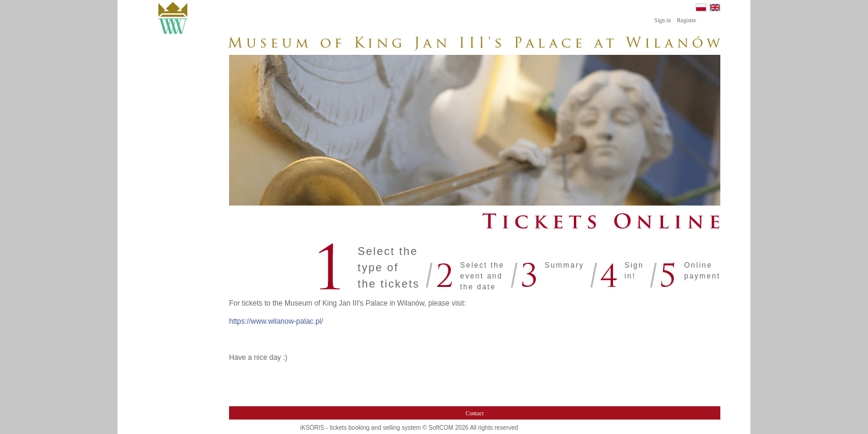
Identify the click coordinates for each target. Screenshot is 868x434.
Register (687, 20)
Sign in (663, 20)
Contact (475, 413)
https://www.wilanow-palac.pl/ (276, 321)
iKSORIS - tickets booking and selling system (360, 428)
